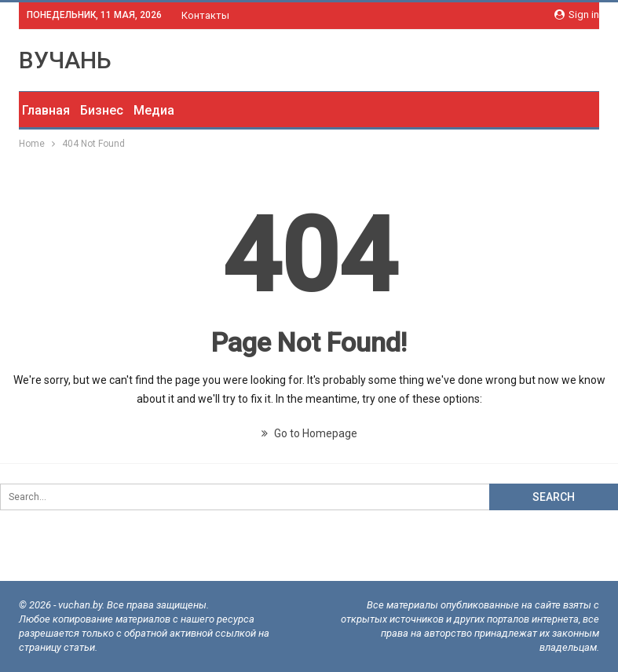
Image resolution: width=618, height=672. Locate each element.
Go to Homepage (309, 433)
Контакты (205, 15)
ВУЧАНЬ (65, 60)
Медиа (154, 110)
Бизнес (102, 110)
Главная (46, 110)
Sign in (577, 15)
